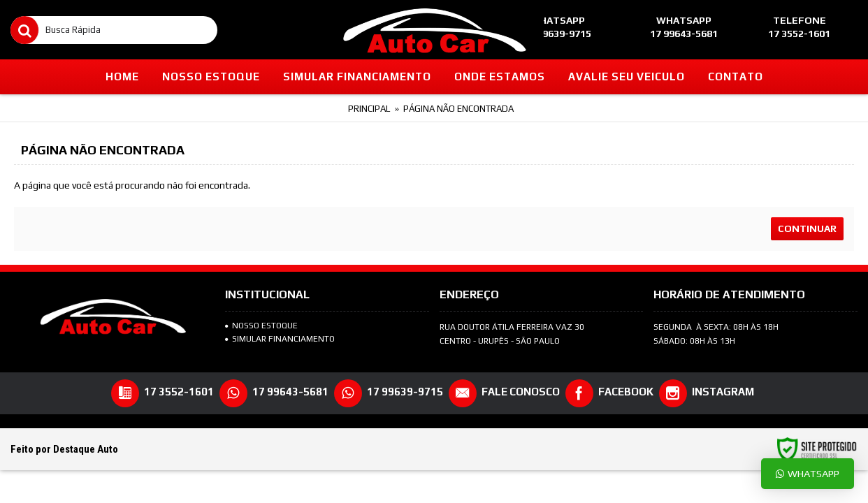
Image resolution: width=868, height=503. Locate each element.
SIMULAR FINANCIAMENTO (280, 339)
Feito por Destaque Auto (64, 449)
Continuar (807, 228)
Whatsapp (808, 473)
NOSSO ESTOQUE (261, 326)
